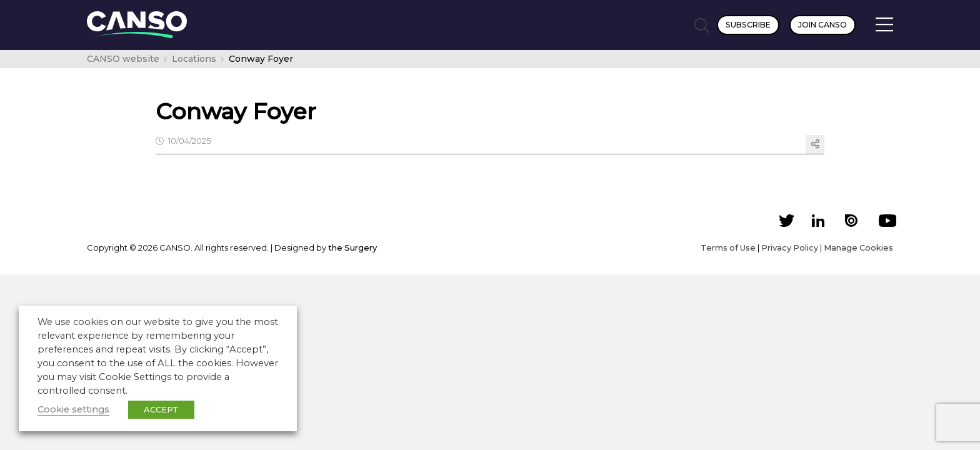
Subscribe (748, 25)
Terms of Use (728, 247)
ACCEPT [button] (161, 409)
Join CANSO (822, 25)
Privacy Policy (790, 247)
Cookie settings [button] (73, 409)
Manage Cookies (858, 247)
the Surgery (352, 247)
